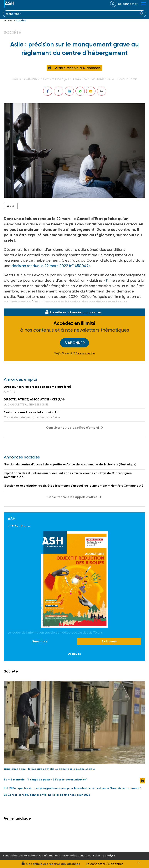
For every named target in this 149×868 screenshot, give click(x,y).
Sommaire (40, 641)
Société (21, 21)
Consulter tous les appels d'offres (72, 497)
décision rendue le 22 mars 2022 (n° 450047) (51, 266)
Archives (74, 654)
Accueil (8, 21)
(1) (107, 280)
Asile (11, 206)
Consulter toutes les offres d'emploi (72, 428)
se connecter (128, 4)
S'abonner (75, 343)
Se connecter (86, 353)
